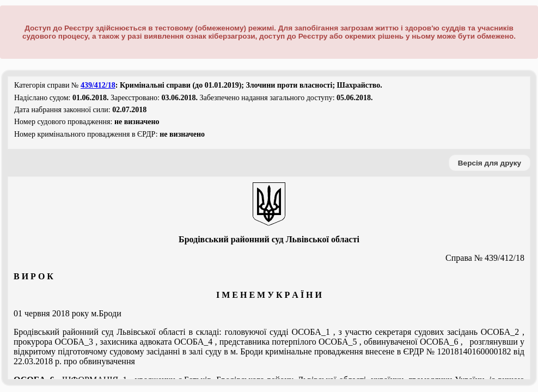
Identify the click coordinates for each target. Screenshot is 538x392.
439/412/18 (98, 85)
